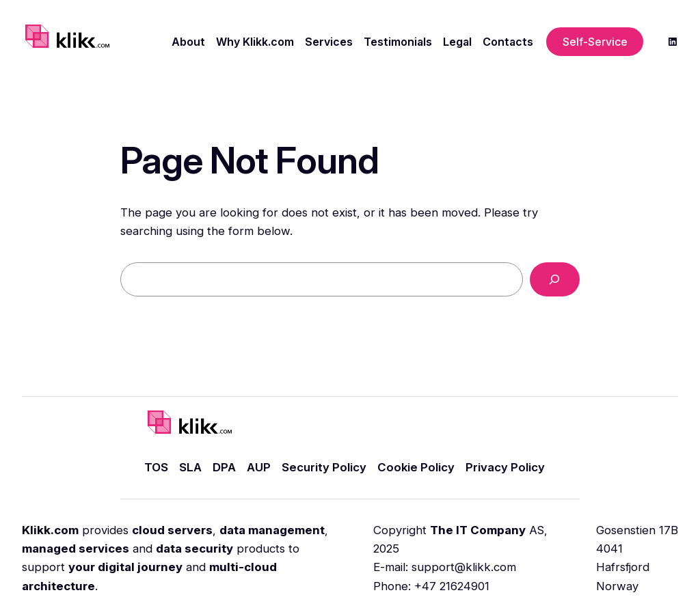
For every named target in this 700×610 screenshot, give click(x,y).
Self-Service (595, 42)
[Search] (555, 280)
